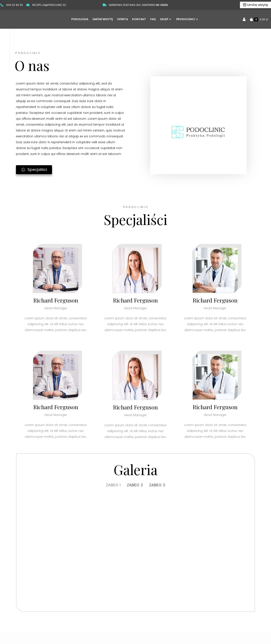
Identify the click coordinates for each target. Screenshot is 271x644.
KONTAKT (139, 19)
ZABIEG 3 (158, 485)
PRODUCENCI (187, 19)
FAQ (153, 19)
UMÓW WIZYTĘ (103, 19)
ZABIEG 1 (113, 485)
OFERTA (122, 19)
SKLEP (165, 19)
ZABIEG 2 (135, 485)
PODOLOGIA (80, 19)
